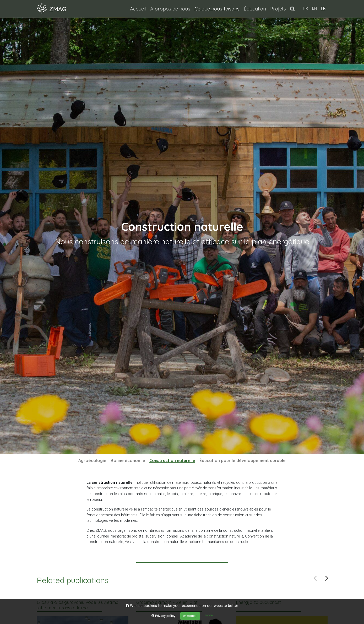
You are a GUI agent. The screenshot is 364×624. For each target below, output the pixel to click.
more (209, 615)
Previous (315, 578)
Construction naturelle (173, 460)
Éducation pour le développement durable (243, 460)
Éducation (255, 9)
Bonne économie (128, 460)
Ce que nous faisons (218, 8)
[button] (292, 9)
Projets (278, 9)
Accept (190, 616)
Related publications (73, 580)
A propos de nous (170, 9)
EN (314, 8)
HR (305, 8)
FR (323, 8)
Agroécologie (92, 460)
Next (327, 578)
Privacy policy (163, 616)
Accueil (138, 9)
